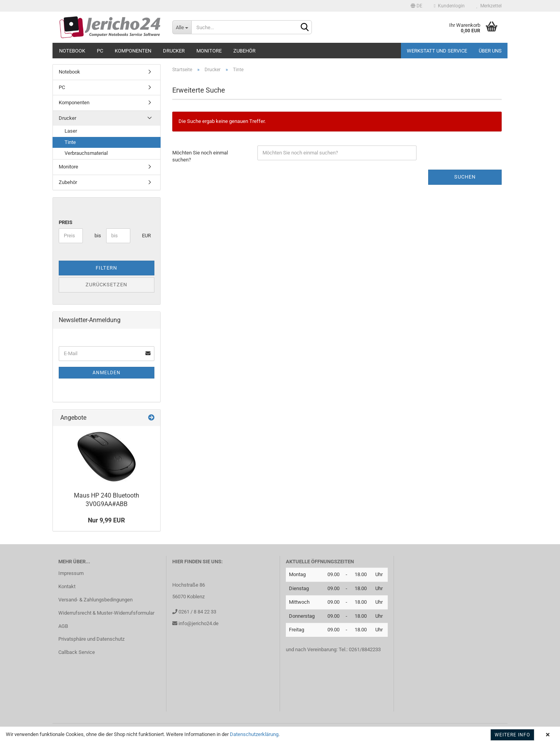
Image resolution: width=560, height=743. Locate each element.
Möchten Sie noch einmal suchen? (200, 156)
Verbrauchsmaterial (86, 153)
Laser (71, 131)
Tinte (70, 142)
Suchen (465, 177)
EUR (145, 236)
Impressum (71, 573)
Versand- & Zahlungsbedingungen (95, 600)
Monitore (209, 51)
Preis (66, 222)
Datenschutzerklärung (254, 734)
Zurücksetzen (106, 285)
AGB (63, 626)
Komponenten (133, 51)
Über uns (490, 51)
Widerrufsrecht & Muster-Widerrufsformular (106, 613)
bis (97, 236)
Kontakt (67, 586)
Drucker (174, 51)
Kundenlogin (449, 6)
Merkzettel (489, 6)
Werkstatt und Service (437, 51)
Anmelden (107, 373)
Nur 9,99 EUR (106, 520)
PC (100, 51)
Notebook (72, 51)
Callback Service (77, 652)
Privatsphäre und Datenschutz (91, 639)
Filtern (106, 268)
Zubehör (244, 51)
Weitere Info (512, 735)
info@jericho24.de (198, 623)
